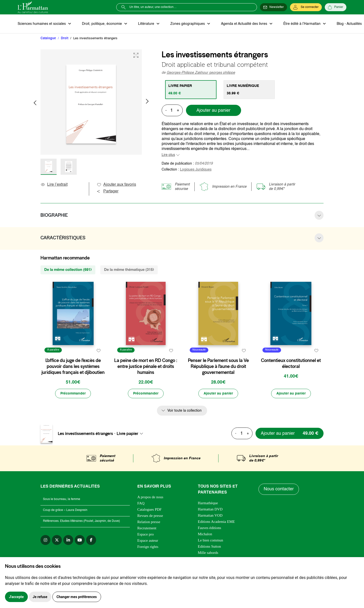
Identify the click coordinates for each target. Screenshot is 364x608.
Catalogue (48, 38)
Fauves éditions (210, 528)
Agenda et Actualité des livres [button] (245, 24)
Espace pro (146, 534)
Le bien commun (211, 540)
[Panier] (336, 7)
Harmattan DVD (210, 509)
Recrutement (147, 528)
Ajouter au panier (213, 110)
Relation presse (149, 522)
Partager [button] (108, 191)
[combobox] (131, 433)
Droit (65, 38)
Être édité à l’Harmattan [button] (302, 24)
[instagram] (45, 540)
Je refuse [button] (40, 597)
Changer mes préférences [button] (77, 597)
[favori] (98, 351)
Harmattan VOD (210, 515)
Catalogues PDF (149, 509)
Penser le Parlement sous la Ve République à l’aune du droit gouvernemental (218, 366)
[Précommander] (73, 393)
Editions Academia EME (216, 522)
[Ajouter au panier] (218, 393)
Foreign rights (148, 547)
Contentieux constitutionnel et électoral (291, 363)
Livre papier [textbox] (127, 433)
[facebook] (91, 540)
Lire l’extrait (54, 185)
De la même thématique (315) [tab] (129, 270)
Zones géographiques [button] (188, 24)
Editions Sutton (209, 546)
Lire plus (168, 155)
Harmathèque (208, 503)
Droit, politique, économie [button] (102, 24)
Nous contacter (279, 489)
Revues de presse (150, 516)
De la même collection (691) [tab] (68, 270)
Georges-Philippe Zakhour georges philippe (201, 73)
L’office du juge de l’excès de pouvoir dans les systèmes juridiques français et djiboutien (73, 366)
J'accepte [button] (16, 597)
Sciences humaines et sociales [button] (42, 24)
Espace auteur (148, 540)
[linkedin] (68, 540)
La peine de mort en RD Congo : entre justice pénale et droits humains (146, 366)
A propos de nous (150, 497)
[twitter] (57, 540)
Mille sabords (208, 553)
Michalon (205, 534)
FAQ (141, 503)
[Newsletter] (273, 7)
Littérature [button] (147, 24)
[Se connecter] (306, 7)
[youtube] (80, 540)
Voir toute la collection (184, 411)
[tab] (191, 90)
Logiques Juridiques (196, 170)
